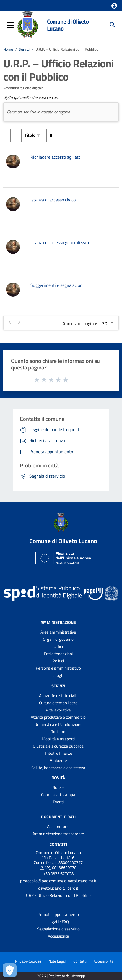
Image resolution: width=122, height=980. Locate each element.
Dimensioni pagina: (79, 323)
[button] (114, 6)
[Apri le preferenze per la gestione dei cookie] (10, 970)
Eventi (58, 802)
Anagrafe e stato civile (58, 696)
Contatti (58, 844)
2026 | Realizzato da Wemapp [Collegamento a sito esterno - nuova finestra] (61, 976)
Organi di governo (58, 639)
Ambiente (58, 760)
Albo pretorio (58, 826)
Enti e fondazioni (58, 654)
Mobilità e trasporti (58, 739)
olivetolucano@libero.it (58, 888)
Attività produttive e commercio (58, 717)
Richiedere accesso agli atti (56, 157)
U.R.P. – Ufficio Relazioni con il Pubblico (67, 49)
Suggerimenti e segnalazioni (57, 285)
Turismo (58, 732)
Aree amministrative (58, 632)
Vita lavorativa (58, 710)
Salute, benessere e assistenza (58, 768)
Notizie (58, 787)
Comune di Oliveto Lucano (68, 25)
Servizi (24, 49)
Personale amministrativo (58, 668)
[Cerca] (113, 25)
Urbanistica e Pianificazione (58, 724)
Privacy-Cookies (28, 961)
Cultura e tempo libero (58, 703)
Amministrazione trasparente (58, 834)
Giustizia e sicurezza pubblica (58, 746)
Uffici (58, 646)
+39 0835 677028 (58, 874)
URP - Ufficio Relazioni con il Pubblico (58, 895)
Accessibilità (58, 936)
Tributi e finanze (58, 753)
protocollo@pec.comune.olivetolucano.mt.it (58, 881)
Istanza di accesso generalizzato (60, 242)
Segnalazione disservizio (58, 929)
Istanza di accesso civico (53, 200)
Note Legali (57, 961)
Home (8, 49)
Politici (58, 661)
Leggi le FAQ (58, 922)
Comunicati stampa (58, 795)
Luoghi (58, 675)
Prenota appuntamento (58, 914)
